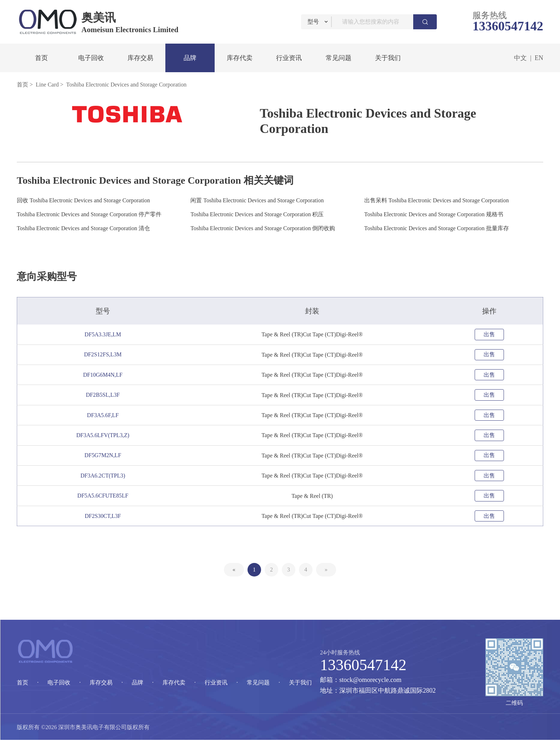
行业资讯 (289, 58)
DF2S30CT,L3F (104, 518)
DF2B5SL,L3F (104, 395)
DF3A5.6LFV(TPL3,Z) (104, 436)
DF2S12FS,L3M (104, 355)
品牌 (190, 58)
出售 (489, 334)
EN (539, 58)
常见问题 (339, 58)
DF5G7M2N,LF (104, 457)
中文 (520, 58)
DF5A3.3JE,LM (104, 334)
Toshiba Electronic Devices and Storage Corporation (126, 85)
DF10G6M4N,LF (104, 375)
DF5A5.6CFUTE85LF (104, 497)
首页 (41, 58)
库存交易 (140, 58)
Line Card (47, 85)
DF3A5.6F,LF (104, 416)
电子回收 (91, 58)
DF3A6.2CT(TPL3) (104, 477)
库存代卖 (240, 58)
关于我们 (388, 58)
